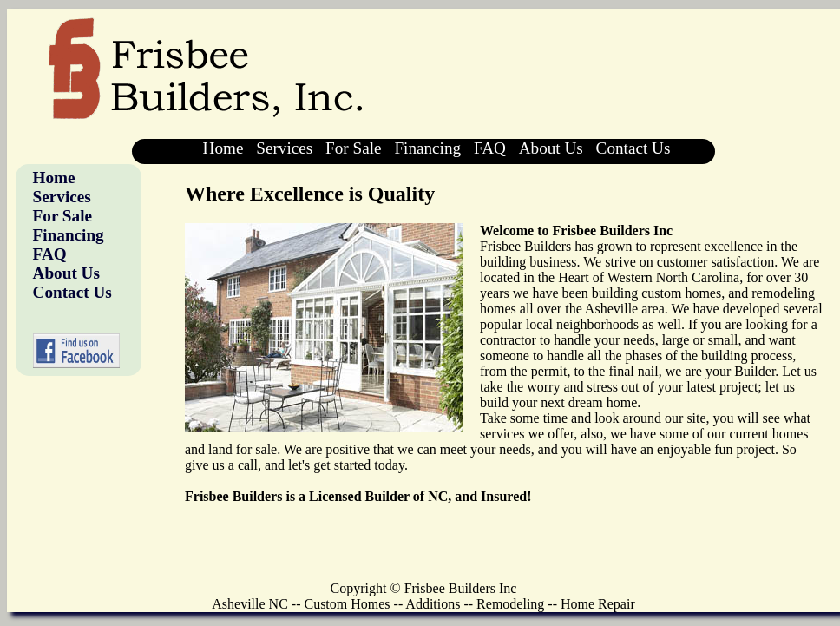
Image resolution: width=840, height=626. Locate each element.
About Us (551, 148)
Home (223, 148)
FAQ (490, 148)
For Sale (354, 148)
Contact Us (633, 148)
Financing (427, 148)
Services (284, 148)
